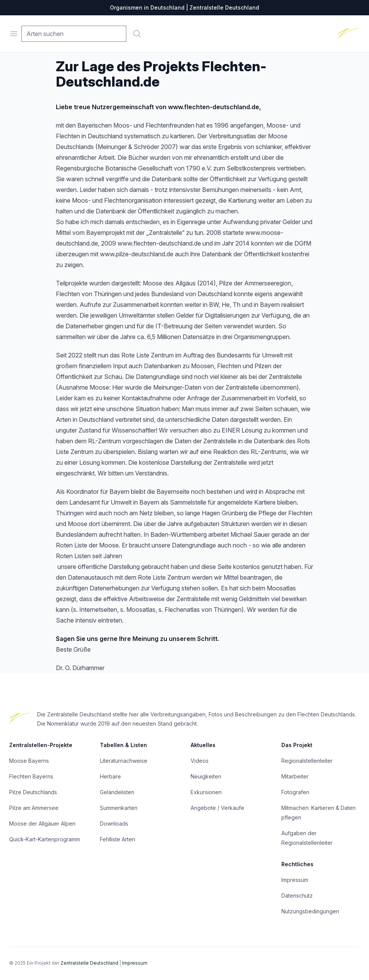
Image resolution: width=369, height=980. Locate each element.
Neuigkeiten (206, 776)
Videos (200, 761)
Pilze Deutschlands (33, 792)
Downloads (114, 823)
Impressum (295, 880)
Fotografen (295, 792)
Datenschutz (297, 896)
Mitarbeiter (295, 776)
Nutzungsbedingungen (310, 911)
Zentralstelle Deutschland (89, 963)
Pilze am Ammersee (34, 808)
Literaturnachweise (124, 761)
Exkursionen (206, 792)
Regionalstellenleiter (307, 761)
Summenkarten (119, 808)
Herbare (110, 776)
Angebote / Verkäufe (217, 808)
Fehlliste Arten (118, 839)
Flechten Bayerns (31, 776)
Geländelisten (117, 792)
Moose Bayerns (29, 761)
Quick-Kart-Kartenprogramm (45, 839)
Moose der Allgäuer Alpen (42, 823)
